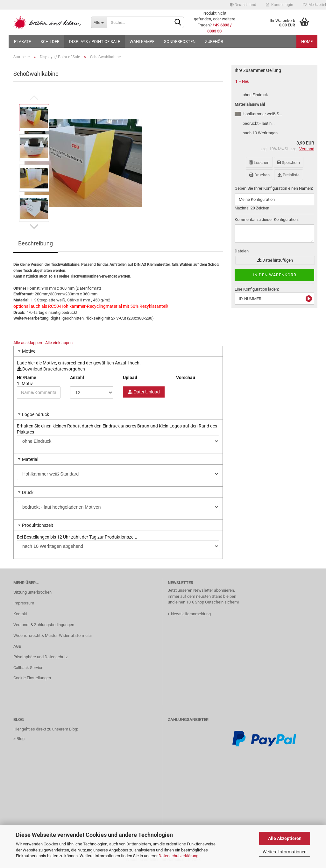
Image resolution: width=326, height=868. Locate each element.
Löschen (259, 162)
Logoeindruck (35, 414)
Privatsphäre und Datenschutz (40, 657)
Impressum (24, 603)
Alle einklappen (59, 343)
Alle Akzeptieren (285, 838)
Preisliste (289, 175)
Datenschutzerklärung (178, 856)
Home (307, 42)
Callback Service (28, 668)
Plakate (22, 42)
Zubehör (214, 42)
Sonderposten (180, 42)
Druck (28, 492)
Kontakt (20, 614)
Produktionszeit (38, 525)
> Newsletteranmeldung (189, 614)
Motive (29, 351)
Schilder (50, 42)
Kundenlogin (280, 5)
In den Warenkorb (275, 275)
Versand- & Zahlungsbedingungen (44, 625)
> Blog (19, 739)
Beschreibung (35, 243)
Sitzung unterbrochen (32, 592)
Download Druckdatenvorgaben (51, 369)
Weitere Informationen (285, 852)
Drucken (259, 175)
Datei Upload (146, 392)
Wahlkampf (142, 42)
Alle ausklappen (28, 343)
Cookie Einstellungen (32, 678)
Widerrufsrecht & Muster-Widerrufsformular (53, 635)
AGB (17, 646)
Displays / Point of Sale (95, 42)
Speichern (289, 162)
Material (30, 459)
